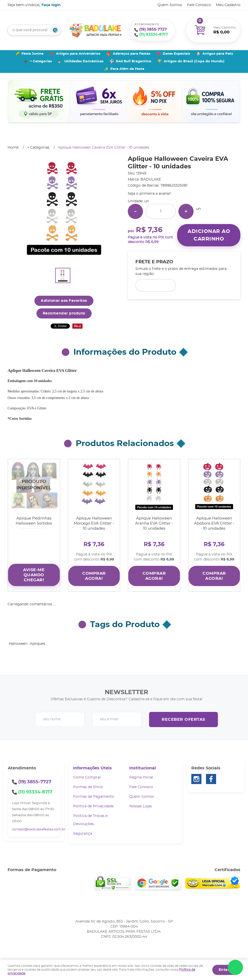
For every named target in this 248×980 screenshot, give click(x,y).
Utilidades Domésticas (84, 61)
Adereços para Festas (132, 54)
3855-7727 (153, 29)
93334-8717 (153, 35)
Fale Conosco (199, 5)
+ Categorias (41, 61)
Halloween (18, 640)
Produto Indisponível (34, 485)
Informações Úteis (92, 764)
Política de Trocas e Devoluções (90, 816)
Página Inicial (141, 774)
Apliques (37, 640)
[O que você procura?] (55, 30)
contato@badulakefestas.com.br (39, 826)
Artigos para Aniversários (78, 54)
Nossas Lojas (141, 803)
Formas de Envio (88, 783)
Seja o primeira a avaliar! (150, 194)
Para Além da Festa (127, 69)
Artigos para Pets (218, 54)
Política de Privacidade (93, 803)
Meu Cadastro (228, 5)
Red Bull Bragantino (134, 61)
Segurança (83, 830)
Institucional (143, 764)
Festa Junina (33, 54)
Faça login (51, 5)
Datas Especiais (176, 54)
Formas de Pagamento (94, 793)
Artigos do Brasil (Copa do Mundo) (194, 61)
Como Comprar (87, 774)
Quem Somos (170, 5)
